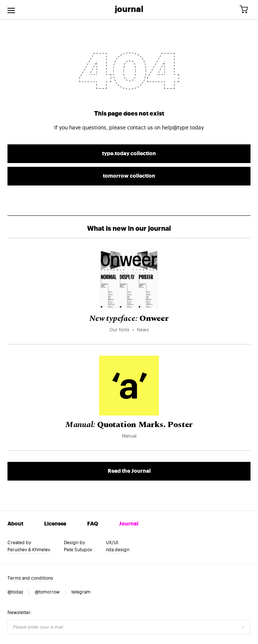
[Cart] (246, 10)
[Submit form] (243, 627)
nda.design (118, 550)
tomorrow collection (129, 176)
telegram (81, 592)
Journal (129, 9)
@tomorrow (47, 592)
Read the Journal (129, 471)
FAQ (93, 524)
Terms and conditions (30, 578)
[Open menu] (11, 9)
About (15, 524)
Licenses (55, 524)
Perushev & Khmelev (29, 550)
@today (15, 592)
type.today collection (129, 154)
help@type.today (183, 128)
